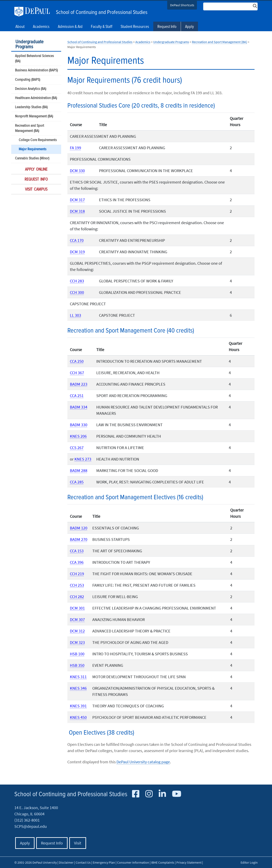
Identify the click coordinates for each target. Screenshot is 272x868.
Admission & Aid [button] (70, 27)
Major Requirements (33, 149)
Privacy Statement (189, 862)
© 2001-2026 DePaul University (36, 862)
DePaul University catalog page (143, 762)
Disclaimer (66, 862)
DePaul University (34, 12)
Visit (78, 843)
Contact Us (83, 862)
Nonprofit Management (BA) (34, 116)
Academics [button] (41, 27)
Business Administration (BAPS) (36, 70)
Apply (189, 27)
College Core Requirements (38, 140)
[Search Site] (230, 6)
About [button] (20, 27)
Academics (143, 42)
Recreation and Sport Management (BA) (30, 128)
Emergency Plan (104, 862)
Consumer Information (133, 862)
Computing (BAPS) (28, 80)
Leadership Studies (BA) (31, 107)
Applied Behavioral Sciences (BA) (34, 59)
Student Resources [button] (135, 27)
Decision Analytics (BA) (31, 89)
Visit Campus (36, 190)
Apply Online (36, 170)
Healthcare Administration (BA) (36, 98)
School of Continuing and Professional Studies (102, 12)
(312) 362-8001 (27, 820)
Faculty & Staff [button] (102, 27)
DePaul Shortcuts (182, 5)
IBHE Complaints (163, 862)
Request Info (167, 27)
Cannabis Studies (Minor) (32, 158)
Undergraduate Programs (29, 44)
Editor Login (249, 862)
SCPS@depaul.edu (31, 826)
